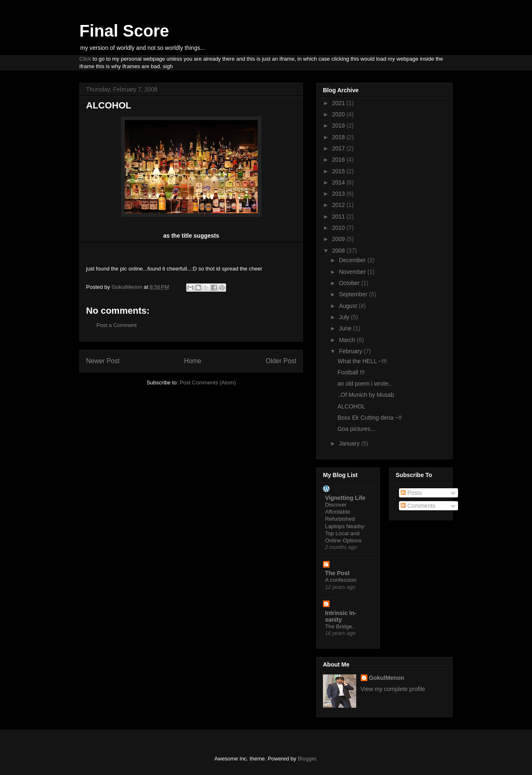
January (350, 443)
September (354, 294)
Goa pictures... (356, 429)
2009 (339, 239)
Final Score (124, 31)
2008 (339, 251)
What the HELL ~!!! (362, 361)
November (353, 272)
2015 (339, 171)
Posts (411, 493)
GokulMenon (387, 678)
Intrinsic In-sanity (341, 616)
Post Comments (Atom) (208, 383)
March (348, 340)
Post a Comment (117, 325)
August (349, 306)
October (350, 283)
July (345, 317)
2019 (339, 125)
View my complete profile (393, 689)
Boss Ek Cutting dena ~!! (369, 418)
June (346, 328)
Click (85, 59)
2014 (339, 182)
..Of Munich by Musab (366, 395)
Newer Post (103, 361)
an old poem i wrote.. (365, 384)
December (353, 260)
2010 (339, 228)
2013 (339, 194)
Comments (418, 506)
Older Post (281, 361)
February (351, 351)
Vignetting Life (345, 498)
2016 (339, 160)
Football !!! (351, 372)
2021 (339, 103)
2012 (339, 205)
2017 (339, 148)
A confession (341, 580)
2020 (339, 114)
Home (193, 361)
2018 (339, 137)
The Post (337, 573)
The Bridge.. (340, 626)
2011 (339, 217)
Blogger (307, 759)
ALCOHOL (351, 406)
